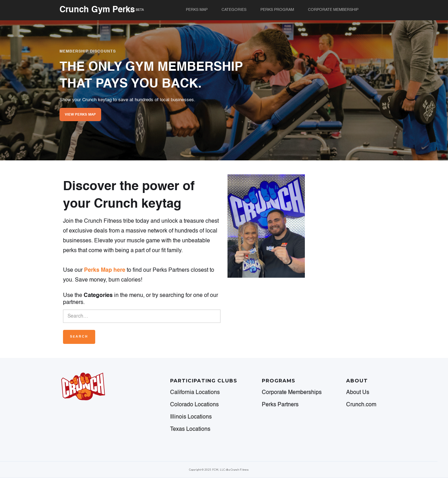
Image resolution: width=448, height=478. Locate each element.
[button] (234, 10)
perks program (277, 10)
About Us (358, 393)
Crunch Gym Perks (97, 10)
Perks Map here (105, 270)
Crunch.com (361, 405)
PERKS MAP (197, 10)
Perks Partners (280, 405)
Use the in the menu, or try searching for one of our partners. (141, 299)
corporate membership (333, 10)
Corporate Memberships (292, 393)
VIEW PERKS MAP (80, 115)
